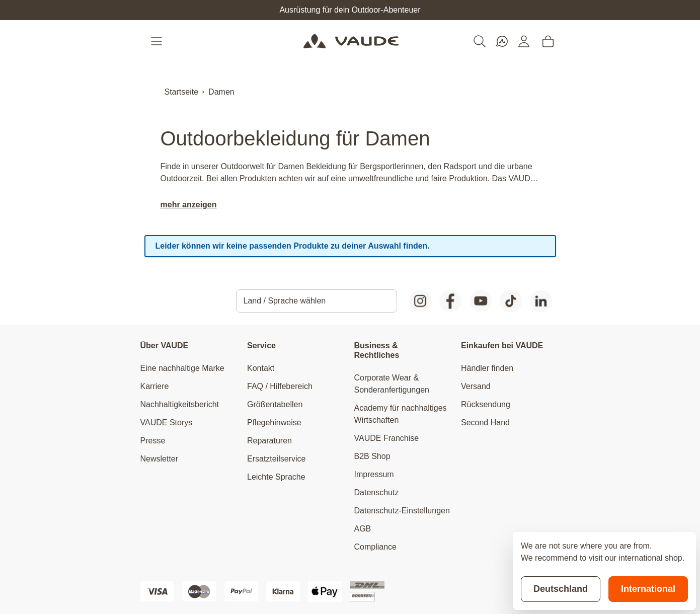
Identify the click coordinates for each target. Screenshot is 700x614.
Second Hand (485, 423)
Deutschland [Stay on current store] (561, 589)
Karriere (155, 386)
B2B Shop (372, 456)
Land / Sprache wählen (285, 301)
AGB (363, 529)
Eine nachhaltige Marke (182, 368)
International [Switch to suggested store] (648, 589)
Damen (221, 92)
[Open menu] (158, 41)
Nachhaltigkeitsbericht (180, 404)
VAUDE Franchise (387, 438)
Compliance (375, 547)
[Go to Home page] (351, 41)
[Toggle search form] (480, 41)
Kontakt (261, 368)
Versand (476, 386)
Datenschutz (377, 492)
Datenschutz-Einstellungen (402, 511)
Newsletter (160, 459)
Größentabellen (275, 404)
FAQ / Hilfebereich (280, 386)
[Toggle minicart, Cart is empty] (548, 41)
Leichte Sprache (276, 477)
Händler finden (487, 368)
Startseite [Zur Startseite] (182, 92)
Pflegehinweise (274, 423)
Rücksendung (486, 404)
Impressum (374, 474)
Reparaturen (269, 441)
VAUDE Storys (167, 423)
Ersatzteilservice (276, 459)
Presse (153, 441)
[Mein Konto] (524, 41)
